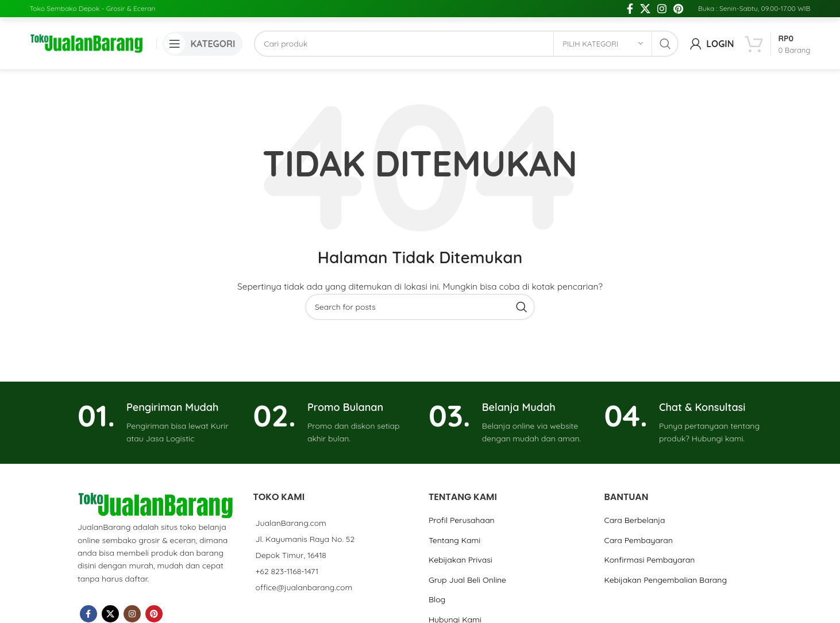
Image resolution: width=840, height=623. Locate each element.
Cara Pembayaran (638, 540)
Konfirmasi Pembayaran (649, 560)
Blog (437, 599)
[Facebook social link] (630, 9)
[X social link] (645, 9)
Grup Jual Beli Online (467, 580)
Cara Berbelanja (634, 520)
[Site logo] (87, 43)
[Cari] (466, 44)
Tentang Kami (454, 540)
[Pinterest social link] (678, 9)
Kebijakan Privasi (461, 560)
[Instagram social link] (662, 9)
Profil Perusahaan (462, 520)
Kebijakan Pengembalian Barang (665, 580)
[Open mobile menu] (203, 44)
